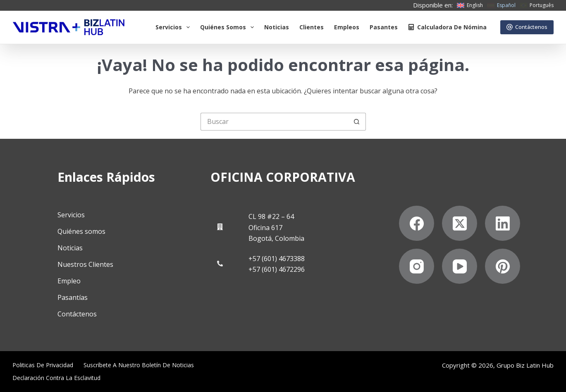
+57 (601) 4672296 (277, 269)
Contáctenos (527, 27)
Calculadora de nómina (447, 27)
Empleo (69, 281)
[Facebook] (417, 223)
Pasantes (384, 27)
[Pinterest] (503, 266)
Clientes (312, 27)
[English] (470, 5)
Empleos (347, 27)
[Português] (537, 5)
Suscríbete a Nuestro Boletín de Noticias (139, 365)
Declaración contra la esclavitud (56, 378)
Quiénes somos (229, 27)
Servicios (174, 27)
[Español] (501, 5)
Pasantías (73, 297)
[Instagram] (417, 266)
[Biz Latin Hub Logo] (69, 27)
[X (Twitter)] (460, 223)
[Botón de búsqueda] (357, 122)
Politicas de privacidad (43, 365)
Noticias (277, 27)
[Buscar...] (274, 122)
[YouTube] (460, 266)
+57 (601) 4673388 (277, 259)
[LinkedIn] (503, 223)
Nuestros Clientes (85, 264)
